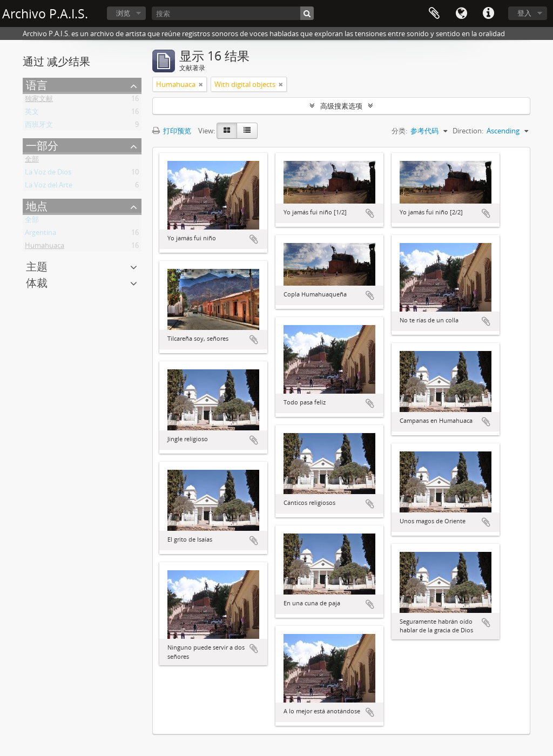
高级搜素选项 (341, 106)
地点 (37, 206)
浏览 (123, 13)
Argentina (41, 234)
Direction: (468, 131)
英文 (32, 113)
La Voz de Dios (48, 174)
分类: (399, 131)
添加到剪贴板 (254, 239)
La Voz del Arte (49, 187)
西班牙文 (39, 126)
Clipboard (434, 13)
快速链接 (488, 13)
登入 (524, 13)
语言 (461, 13)
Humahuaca (45, 247)
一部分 (42, 146)
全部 (32, 161)
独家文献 (39, 100)
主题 (37, 266)
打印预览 (172, 131)
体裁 (37, 283)
